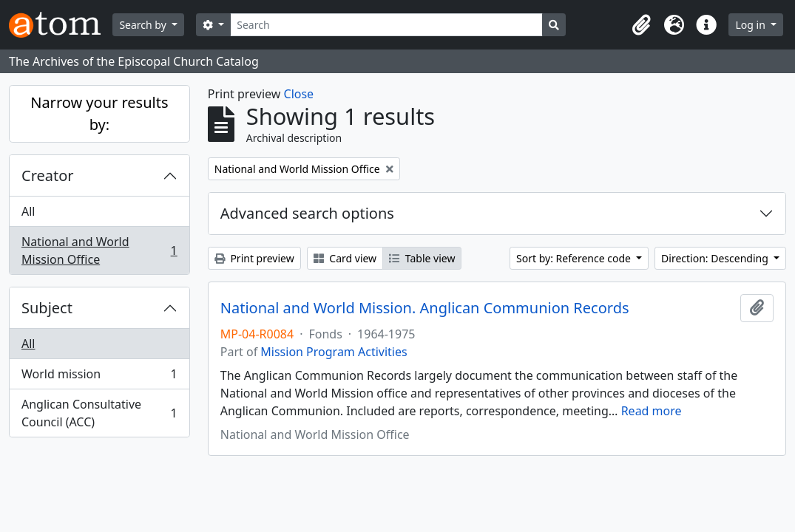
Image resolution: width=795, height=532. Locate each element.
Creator (48, 175)
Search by (144, 25)
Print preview (254, 258)
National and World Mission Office (99, 250)
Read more (652, 411)
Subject (47, 308)
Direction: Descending (716, 258)
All (28, 211)
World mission (99, 377)
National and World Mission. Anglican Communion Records (425, 308)
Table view (422, 258)
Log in (751, 25)
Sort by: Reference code (575, 258)
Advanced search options (307, 213)
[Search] (386, 25)
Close (299, 94)
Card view (345, 258)
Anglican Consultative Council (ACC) (99, 413)
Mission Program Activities (334, 352)
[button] (641, 25)
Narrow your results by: (99, 113)
